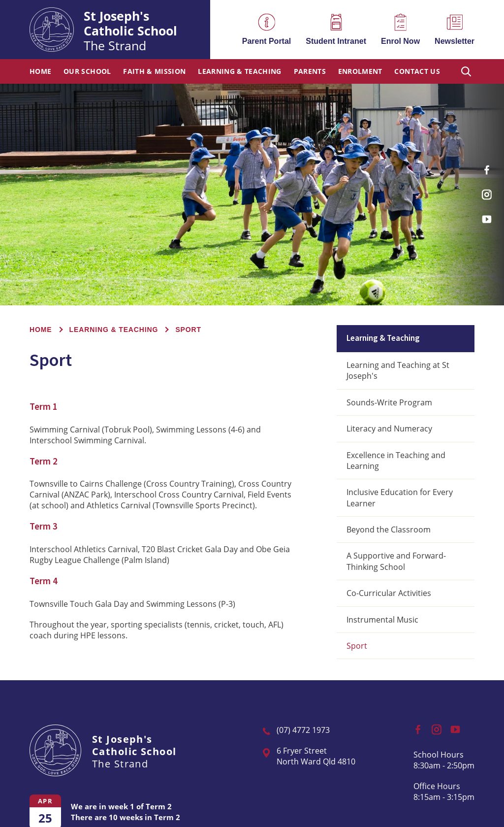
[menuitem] (40, 71)
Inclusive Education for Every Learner (400, 497)
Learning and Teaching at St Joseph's (398, 370)
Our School (87, 72)
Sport (357, 646)
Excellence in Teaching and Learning (396, 461)
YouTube (489, 215)
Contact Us (417, 72)
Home (40, 72)
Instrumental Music (382, 620)
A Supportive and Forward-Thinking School (396, 561)
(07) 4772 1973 (303, 730)
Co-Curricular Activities (389, 593)
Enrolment (360, 72)
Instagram (489, 191)
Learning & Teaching (240, 72)
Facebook (490, 166)
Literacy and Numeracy (389, 429)
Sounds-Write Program (389, 402)
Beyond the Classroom (389, 529)
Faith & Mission (154, 72)
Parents (310, 72)
